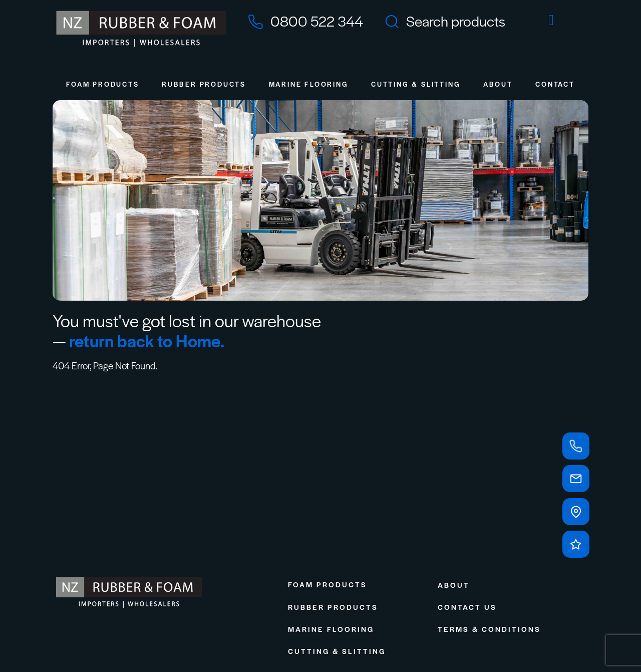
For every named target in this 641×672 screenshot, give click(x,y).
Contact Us (467, 607)
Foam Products (102, 84)
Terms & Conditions (489, 629)
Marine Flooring (309, 84)
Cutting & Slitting (416, 84)
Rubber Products (204, 84)
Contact (555, 84)
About (498, 84)
